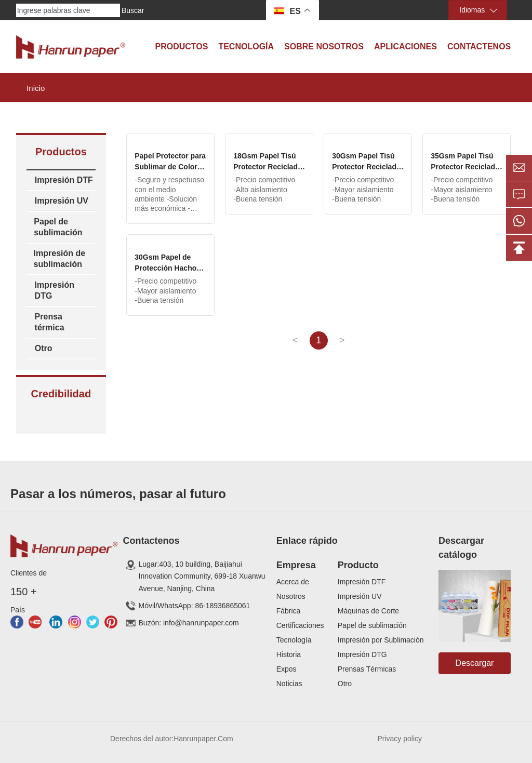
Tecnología (246, 46)
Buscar (133, 10)
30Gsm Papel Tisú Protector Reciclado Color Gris (366, 167)
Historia (289, 654)
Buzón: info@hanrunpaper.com (189, 623)
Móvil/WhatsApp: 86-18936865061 (195, 606)
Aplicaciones (405, 46)
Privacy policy (400, 739)
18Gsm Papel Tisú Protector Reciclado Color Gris (268, 167)
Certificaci (292, 625)
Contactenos (479, 46)
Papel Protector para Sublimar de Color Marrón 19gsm (170, 167)
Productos (181, 46)
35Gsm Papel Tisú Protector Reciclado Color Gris (465, 167)
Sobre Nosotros (324, 46)
